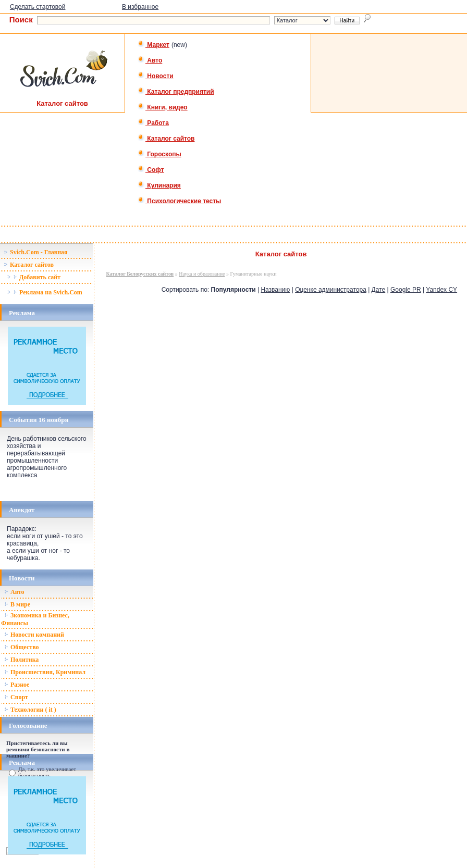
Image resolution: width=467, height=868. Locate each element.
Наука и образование (202, 274)
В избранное (140, 7)
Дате (379, 290)
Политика (21, 660)
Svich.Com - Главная (36, 252)
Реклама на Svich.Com (45, 292)
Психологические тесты (179, 201)
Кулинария (159, 185)
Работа (153, 123)
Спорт (16, 697)
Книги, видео (163, 107)
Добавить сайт (34, 277)
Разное (17, 685)
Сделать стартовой (38, 7)
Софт (151, 170)
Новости (156, 76)
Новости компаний (34, 635)
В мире (17, 604)
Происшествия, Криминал (45, 672)
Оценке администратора (331, 290)
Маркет (153, 45)
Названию (275, 290)
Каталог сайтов (166, 139)
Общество (22, 647)
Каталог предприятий (176, 92)
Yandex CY (441, 290)
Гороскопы (159, 154)
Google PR (406, 290)
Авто (150, 60)
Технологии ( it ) (30, 710)
